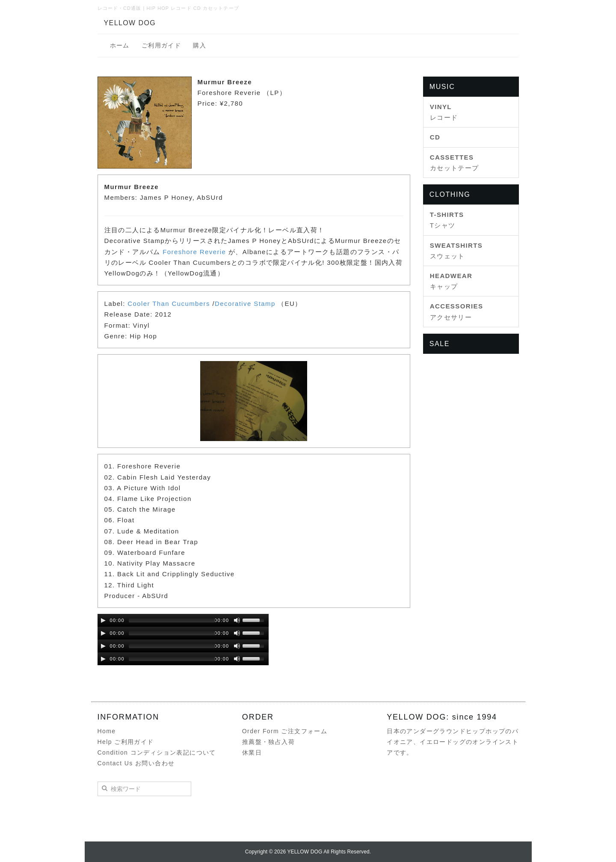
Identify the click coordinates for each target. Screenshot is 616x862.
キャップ (451, 281)
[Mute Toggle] (237, 620)
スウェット (456, 251)
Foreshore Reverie (194, 252)
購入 (200, 45)
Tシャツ (447, 220)
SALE (440, 344)
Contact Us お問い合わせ (136, 763)
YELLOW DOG (130, 23)
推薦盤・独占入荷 (268, 742)
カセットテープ (455, 163)
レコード (444, 112)
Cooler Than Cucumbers (169, 304)
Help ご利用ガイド (126, 742)
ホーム (120, 45)
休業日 (252, 752)
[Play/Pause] (103, 620)
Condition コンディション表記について (157, 752)
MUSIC (442, 87)
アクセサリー (457, 311)
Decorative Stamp (245, 304)
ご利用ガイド (161, 45)
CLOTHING (450, 194)
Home (107, 731)
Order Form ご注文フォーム (285, 731)
